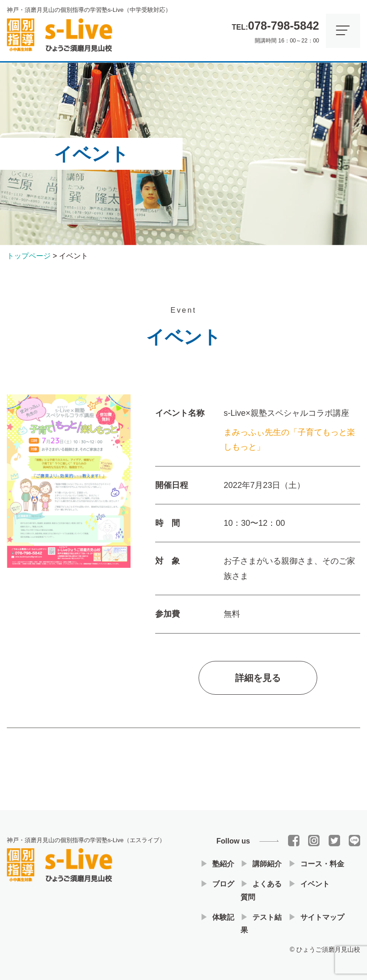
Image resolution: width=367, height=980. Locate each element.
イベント (315, 884)
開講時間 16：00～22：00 (275, 30)
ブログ (223, 884)
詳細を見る (258, 682)
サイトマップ (322, 917)
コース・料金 (322, 864)
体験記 (223, 917)
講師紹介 (267, 864)
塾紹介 (223, 864)
